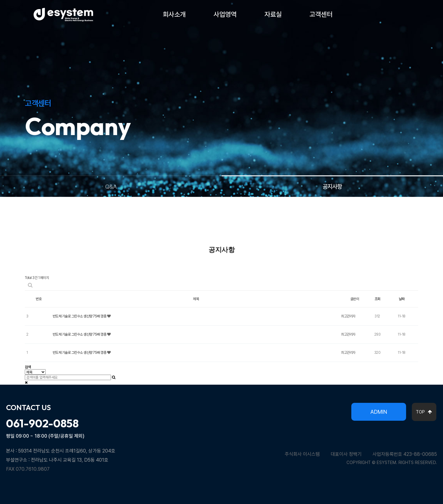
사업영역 (225, 14)
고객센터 (321, 14)
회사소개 (174, 14)
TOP (424, 412)
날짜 (402, 299)
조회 (377, 299)
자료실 (273, 14)
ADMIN (379, 412)
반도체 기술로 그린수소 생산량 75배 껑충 (80, 316)
